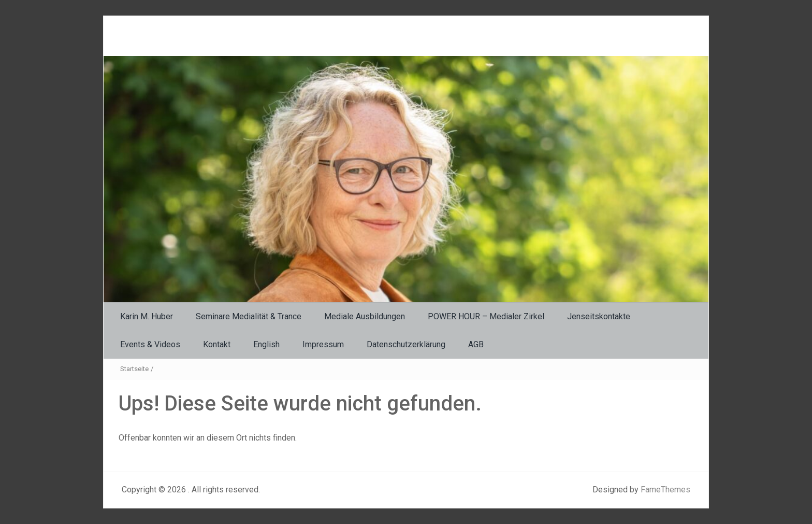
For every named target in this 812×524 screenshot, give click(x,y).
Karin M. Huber (147, 316)
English (266, 344)
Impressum (323, 344)
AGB (476, 344)
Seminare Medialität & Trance (249, 316)
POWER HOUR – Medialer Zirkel (486, 316)
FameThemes (665, 490)
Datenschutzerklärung (406, 344)
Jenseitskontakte (599, 316)
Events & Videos (150, 344)
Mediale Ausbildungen (365, 316)
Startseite (134, 369)
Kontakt (217, 344)
